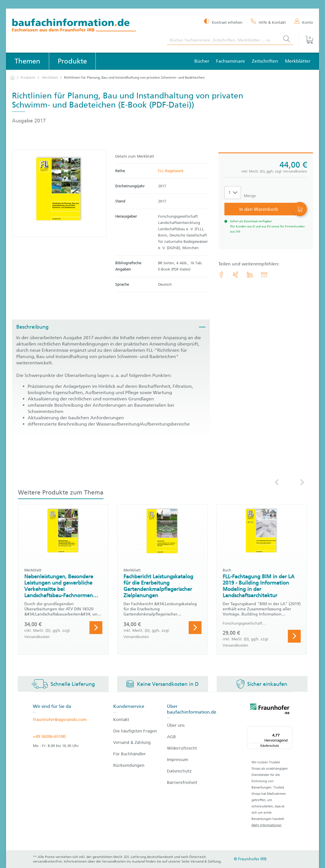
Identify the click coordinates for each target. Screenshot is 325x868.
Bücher (202, 61)
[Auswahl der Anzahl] (233, 193)
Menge (250, 196)
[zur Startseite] (12, 78)
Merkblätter (298, 61)
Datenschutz (179, 771)
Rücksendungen (129, 765)
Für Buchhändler (129, 754)
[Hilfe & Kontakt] (268, 22)
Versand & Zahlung (132, 742)
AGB (171, 737)
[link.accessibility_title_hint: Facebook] (221, 275)
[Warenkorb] (306, 40)
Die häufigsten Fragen (135, 731)
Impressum (178, 760)
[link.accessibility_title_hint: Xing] (236, 275)
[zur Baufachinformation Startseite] (85, 26)
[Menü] (289, 730)
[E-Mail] (264, 275)
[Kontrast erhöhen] (223, 22)
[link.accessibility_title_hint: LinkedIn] (250, 275)
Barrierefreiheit (182, 782)
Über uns (176, 725)
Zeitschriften (265, 61)
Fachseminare (231, 61)
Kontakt (121, 720)
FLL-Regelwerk (171, 171)
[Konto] (304, 22)
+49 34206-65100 (49, 736)
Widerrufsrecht (182, 748)
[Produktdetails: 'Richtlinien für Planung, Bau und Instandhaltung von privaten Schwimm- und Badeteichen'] (59, 193)
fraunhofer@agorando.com (60, 720)
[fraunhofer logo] (270, 710)
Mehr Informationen (267, 825)
